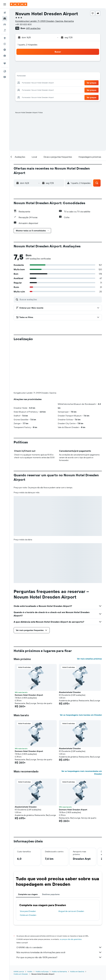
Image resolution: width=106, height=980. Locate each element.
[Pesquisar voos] (5, 13)
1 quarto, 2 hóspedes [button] (27, 45)
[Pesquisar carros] (5, 24)
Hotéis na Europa (42, 926)
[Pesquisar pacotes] (5, 30)
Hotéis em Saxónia (77, 926)
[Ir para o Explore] (5, 38)
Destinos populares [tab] (51, 848)
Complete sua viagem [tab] (28, 848)
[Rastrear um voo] (5, 44)
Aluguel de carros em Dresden (71, 865)
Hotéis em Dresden (28, 869)
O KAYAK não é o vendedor (59, 901)
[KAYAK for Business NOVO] (5, 56)
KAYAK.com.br (19, 926)
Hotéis (30, 926)
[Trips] (5, 63)
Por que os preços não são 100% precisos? (59, 911)
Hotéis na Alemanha (59, 926)
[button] (5, 4)
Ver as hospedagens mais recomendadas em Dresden (82, 727)
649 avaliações (33, 28)
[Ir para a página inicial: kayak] (19, 4)
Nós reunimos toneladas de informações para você (59, 906)
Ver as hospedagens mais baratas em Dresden (81, 669)
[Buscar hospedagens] (5, 19)
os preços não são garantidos (71, 893)
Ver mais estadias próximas (89, 613)
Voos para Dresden (28, 865)
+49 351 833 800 (23, 24)
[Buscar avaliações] (60, 299)
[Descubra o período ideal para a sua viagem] (5, 50)
